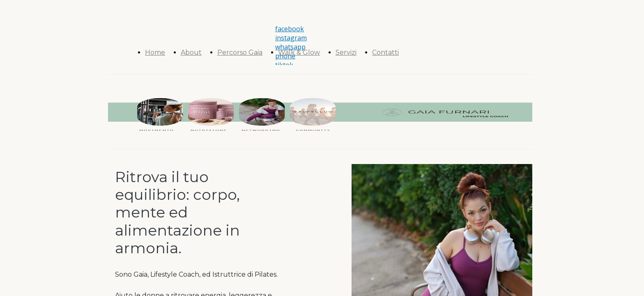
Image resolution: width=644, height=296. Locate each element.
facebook (290, 29)
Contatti (385, 52)
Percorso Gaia (240, 52)
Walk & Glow (299, 52)
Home (155, 52)
